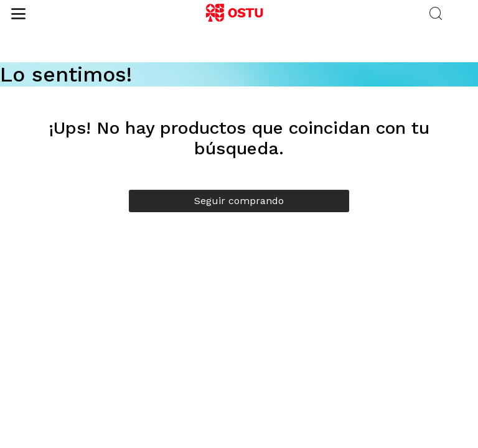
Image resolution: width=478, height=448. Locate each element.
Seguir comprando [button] (239, 201)
